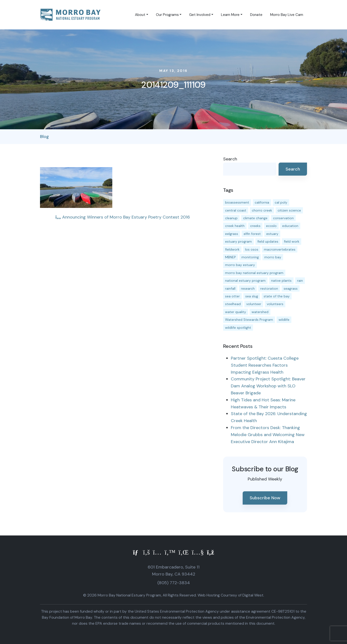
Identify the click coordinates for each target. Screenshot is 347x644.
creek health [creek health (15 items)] (235, 226)
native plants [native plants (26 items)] (281, 281)
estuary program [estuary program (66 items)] (238, 241)
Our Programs (167, 15)
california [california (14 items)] (262, 202)
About (140, 15)
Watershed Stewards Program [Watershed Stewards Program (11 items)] (249, 320)
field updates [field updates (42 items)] (268, 241)
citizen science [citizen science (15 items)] (289, 210)
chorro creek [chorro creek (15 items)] (262, 210)
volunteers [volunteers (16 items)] (275, 304)
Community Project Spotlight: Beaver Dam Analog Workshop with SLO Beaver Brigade (268, 386)
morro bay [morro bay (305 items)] (273, 257)
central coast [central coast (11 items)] (236, 210)
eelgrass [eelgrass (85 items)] (232, 234)
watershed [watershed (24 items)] (260, 312)
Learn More (230, 15)
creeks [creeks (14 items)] (255, 226)
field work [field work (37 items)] (292, 241)
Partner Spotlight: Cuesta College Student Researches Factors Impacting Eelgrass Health (265, 365)
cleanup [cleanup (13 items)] (231, 218)
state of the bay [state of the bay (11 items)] (277, 296)
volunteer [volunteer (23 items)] (254, 304)
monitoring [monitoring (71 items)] (250, 257)
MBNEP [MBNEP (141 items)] (230, 257)
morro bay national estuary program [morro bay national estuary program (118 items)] (254, 273)
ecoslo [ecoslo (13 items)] (271, 226)
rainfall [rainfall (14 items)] (230, 288)
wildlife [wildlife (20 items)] (284, 320)
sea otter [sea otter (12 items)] (232, 296)
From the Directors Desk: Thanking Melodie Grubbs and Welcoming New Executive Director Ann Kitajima (268, 435)
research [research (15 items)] (248, 288)
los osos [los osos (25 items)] (252, 249)
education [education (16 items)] (290, 226)
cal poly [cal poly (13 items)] (281, 202)
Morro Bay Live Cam (287, 15)
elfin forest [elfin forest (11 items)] (252, 234)
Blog (44, 137)
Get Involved (200, 15)
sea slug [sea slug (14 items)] (252, 296)
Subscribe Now (265, 498)
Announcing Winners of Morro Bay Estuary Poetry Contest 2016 (123, 217)
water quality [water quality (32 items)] (236, 312)
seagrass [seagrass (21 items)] (291, 288)
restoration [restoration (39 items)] (269, 288)
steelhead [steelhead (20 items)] (233, 304)
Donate (256, 15)
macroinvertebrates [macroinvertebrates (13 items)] (280, 249)
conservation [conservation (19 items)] (283, 218)
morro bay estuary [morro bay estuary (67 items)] (240, 265)
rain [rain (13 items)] (300, 281)
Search (230, 159)
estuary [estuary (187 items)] (272, 234)
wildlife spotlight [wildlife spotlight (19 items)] (238, 328)
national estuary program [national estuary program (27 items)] (245, 281)
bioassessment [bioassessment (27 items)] (237, 202)
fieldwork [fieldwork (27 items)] (232, 249)
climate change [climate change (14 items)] (255, 218)
